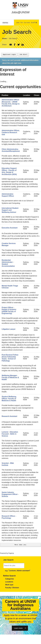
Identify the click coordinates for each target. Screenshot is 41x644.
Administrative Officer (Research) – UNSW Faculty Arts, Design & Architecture (11, 103)
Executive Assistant (10, 228)
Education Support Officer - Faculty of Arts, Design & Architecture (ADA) (9, 171)
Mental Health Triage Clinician (10, 287)
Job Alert (23, 54)
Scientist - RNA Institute (8, 464)
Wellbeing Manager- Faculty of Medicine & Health (10, 377)
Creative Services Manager (9, 244)
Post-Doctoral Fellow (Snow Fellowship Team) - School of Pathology (10, 358)
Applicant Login (9, 54)
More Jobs (20, 545)
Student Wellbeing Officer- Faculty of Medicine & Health (9, 399)
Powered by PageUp (7, 553)
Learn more (18, 628)
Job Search (13, 39)
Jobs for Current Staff (26, 23)
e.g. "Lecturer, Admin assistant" (18, 571)
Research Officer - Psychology (9, 517)
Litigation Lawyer (9, 329)
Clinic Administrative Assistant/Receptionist (11, 150)
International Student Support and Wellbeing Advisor (10, 210)
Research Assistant (9, 416)
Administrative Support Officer (8, 195)
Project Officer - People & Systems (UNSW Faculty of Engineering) (9, 311)
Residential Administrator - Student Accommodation (8, 263)
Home (4, 39)
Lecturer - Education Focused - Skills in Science (10, 434)
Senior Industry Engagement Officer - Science (10, 494)
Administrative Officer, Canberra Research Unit (11, 132)
